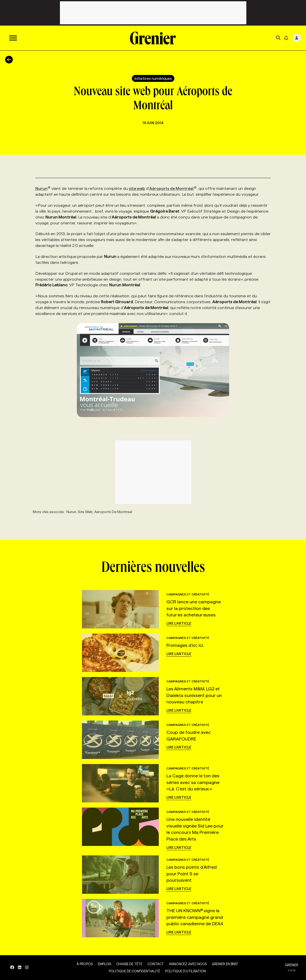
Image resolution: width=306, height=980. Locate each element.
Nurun (43, 188)
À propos (85, 964)
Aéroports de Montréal (173, 188)
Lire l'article (179, 623)
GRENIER (292, 965)
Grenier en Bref (225, 964)
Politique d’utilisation (186, 971)
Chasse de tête (129, 964)
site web (137, 188)
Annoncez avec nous (188, 964)
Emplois (104, 964)
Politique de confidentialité (134, 971)
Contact (156, 964)
